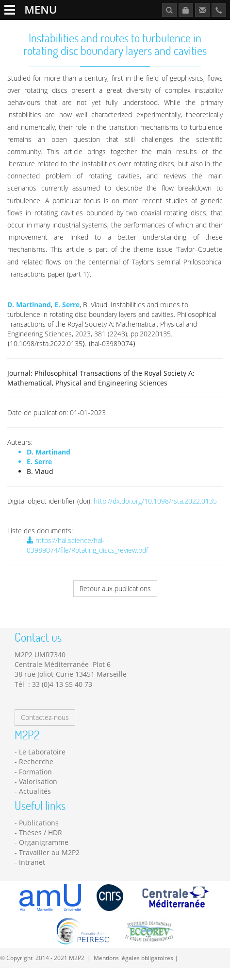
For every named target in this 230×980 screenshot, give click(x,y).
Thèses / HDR (41, 832)
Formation (35, 772)
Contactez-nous (45, 717)
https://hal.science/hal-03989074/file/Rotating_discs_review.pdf (87, 545)
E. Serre (67, 305)
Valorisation (38, 781)
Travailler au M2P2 (49, 852)
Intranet (32, 862)
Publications (39, 823)
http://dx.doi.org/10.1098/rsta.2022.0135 (155, 501)
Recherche (36, 761)
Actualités (35, 791)
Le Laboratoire (42, 752)
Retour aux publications (115, 588)
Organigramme (44, 842)
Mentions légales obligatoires (133, 958)
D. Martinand (29, 305)
